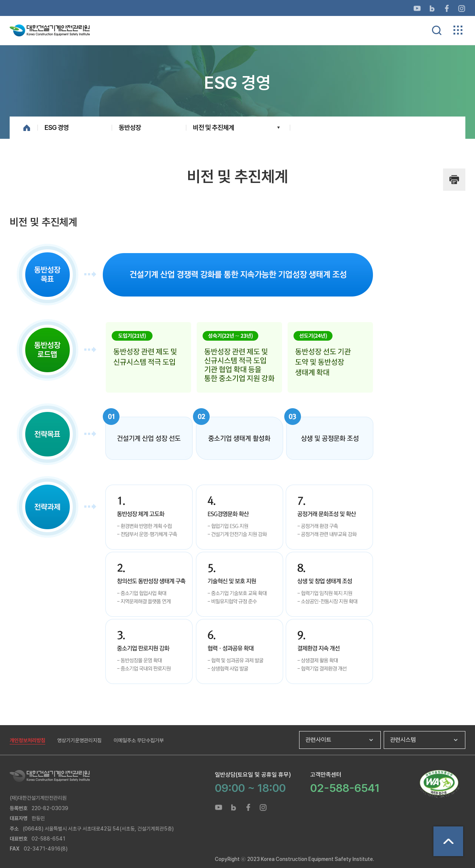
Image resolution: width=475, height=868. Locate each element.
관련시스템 (403, 740)
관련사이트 (318, 740)
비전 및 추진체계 (214, 127)
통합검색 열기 (437, 30)
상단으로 (448, 841)
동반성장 (130, 127)
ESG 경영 (57, 127)
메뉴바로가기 (237, 0)
